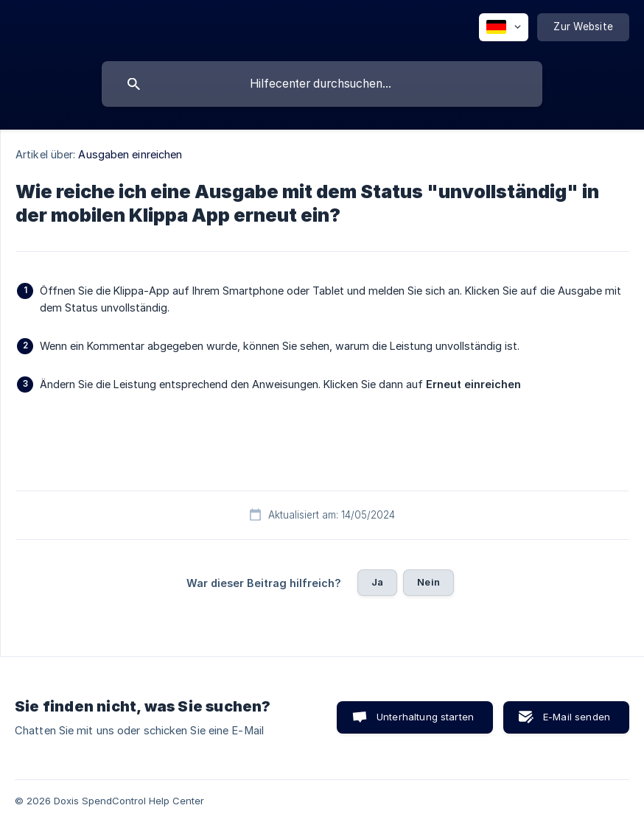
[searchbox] (322, 84)
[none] (504, 27)
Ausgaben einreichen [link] (130, 154)
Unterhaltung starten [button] (425, 717)
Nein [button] (428, 582)
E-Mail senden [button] (577, 717)
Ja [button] (377, 582)
